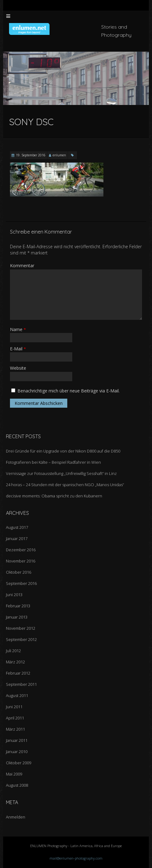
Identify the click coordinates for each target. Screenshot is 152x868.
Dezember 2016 (21, 550)
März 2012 (15, 662)
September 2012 (21, 639)
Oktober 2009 (19, 763)
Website (18, 368)
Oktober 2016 (19, 572)
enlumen (59, 155)
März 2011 (15, 729)
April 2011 (15, 718)
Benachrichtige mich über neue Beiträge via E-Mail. (69, 391)
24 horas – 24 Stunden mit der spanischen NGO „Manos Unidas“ (65, 485)
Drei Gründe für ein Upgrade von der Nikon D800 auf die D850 (63, 451)
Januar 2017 (17, 538)
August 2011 (17, 695)
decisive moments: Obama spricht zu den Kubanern (54, 496)
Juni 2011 (14, 707)
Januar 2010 (17, 752)
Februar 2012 (18, 673)
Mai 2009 (14, 774)
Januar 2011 (17, 740)
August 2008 (17, 785)
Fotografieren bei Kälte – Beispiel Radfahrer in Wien (53, 462)
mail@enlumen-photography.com (76, 858)
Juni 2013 (14, 595)
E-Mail (18, 349)
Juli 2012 (13, 651)
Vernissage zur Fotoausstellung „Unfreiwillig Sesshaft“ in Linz (61, 473)
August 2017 (17, 527)
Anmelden (16, 817)
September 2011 (21, 684)
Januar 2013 (17, 617)
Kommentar (22, 266)
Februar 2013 (18, 606)
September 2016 (21, 583)
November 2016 (21, 561)
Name (18, 329)
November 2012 (21, 628)
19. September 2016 (31, 155)
